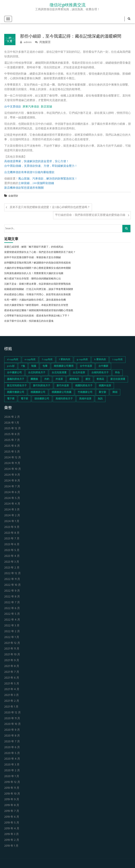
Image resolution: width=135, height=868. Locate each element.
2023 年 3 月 (12, 562)
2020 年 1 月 (12, 776)
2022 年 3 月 (12, 626)
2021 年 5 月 (12, 684)
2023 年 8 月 (12, 533)
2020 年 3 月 (12, 765)
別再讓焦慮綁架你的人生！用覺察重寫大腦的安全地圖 (34, 274)
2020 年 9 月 (12, 730)
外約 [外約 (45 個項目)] (47, 379)
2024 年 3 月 (12, 510)
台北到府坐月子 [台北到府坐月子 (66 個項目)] (37, 373)
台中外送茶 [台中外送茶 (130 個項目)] (86, 366)
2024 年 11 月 (12, 463)
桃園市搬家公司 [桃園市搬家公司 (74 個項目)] (16, 392)
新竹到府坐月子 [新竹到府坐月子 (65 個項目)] (42, 386)
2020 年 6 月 (12, 748)
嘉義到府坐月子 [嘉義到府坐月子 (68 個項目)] (16, 379)
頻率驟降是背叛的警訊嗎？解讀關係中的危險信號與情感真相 (37, 263)
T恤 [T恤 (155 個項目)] (23, 366)
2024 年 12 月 (13, 458)
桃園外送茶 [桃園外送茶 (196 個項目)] (105, 386)
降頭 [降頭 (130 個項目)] (115, 392)
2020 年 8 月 (12, 736)
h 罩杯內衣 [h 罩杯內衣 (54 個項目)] (100, 360)
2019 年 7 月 (12, 811)
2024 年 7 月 (12, 487)
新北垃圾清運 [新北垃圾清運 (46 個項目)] (118, 379)
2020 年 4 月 (12, 759)
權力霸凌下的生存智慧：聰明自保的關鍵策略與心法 (33, 279)
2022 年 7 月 (12, 603)
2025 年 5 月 (12, 452)
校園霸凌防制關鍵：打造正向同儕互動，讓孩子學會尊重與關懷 (39, 289)
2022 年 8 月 (12, 597)
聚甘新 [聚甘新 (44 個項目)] (102, 392)
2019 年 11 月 (12, 788)
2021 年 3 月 (12, 695)
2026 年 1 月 (12, 423)
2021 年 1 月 (11, 707)
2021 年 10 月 (12, 655)
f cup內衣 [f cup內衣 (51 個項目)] (47, 360)
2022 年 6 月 (12, 608)
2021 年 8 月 (12, 666)
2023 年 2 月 (12, 568)
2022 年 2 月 (12, 632)
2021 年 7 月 (12, 672)
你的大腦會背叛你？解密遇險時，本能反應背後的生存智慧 (36, 305)
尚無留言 (43, 42)
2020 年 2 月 (12, 771)
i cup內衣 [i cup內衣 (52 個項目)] (118, 360)
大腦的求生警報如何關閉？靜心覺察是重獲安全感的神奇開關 (37, 268)
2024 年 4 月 (12, 504)
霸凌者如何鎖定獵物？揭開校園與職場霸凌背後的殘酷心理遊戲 (39, 311)
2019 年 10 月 (12, 794)
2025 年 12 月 (12, 429)
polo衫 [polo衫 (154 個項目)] (11, 366)
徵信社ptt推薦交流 (68, 5)
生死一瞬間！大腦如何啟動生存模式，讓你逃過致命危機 (35, 300)
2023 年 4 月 (12, 556)
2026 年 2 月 (12, 417)
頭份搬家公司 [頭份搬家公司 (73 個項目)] (42, 399)
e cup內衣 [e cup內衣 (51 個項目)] (30, 360)
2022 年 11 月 (12, 579)
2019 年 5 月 (12, 823)
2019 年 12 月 (12, 782)
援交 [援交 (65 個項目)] (88, 379)
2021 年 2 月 (12, 701)
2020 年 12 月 (12, 713)
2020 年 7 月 (12, 742)
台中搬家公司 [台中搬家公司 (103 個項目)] (14, 373)
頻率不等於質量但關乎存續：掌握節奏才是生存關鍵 (33, 258)
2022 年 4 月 (12, 620)
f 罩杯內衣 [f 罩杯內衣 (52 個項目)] (65, 360)
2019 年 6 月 (12, 817)
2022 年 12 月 (12, 574)
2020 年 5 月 (12, 753)
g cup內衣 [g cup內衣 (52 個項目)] (82, 360)
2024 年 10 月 (13, 469)
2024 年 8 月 (12, 481)
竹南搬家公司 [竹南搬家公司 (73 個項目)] (85, 392)
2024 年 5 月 (12, 498)
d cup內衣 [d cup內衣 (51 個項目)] (13, 360)
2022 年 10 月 (12, 585)
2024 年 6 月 (12, 493)
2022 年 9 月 (12, 591)
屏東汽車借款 (31, 107)
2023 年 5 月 (12, 550)
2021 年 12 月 (12, 643)
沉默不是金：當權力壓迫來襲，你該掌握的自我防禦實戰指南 (37, 284)
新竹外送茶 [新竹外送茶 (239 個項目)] (63, 386)
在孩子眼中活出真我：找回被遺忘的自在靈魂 (29, 321)
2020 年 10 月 (12, 724)
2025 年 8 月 (12, 434)
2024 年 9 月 (12, 475)
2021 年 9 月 (12, 661)
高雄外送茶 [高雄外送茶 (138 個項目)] (85, 399)
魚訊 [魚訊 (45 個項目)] (100, 399)
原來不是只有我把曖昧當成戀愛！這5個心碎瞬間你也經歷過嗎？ (50, 207)
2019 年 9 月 (12, 800)
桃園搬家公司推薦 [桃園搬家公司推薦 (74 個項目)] (62, 392)
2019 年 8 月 (12, 805)
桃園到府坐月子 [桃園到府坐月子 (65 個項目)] (84, 386)
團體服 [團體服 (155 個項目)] (34, 379)
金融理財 (13, 196)
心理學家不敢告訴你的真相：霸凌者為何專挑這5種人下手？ (37, 316)
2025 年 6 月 (12, 446)
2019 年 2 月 (12, 840)
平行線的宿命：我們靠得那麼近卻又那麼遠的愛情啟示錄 (90, 215)
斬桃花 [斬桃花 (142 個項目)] (100, 379)
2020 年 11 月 (12, 719)
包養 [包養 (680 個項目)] (45, 366)
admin (26, 42)
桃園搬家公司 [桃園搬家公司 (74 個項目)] (38, 392)
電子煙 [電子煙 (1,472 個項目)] (11, 399)
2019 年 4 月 (12, 829)
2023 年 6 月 (12, 545)
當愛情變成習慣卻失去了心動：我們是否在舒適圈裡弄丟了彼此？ (40, 252)
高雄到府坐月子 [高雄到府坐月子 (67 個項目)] (64, 399)
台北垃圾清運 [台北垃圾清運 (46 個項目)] (59, 373)
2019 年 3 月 (12, 834)
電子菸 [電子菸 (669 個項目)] (24, 399)
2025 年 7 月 (12, 440)
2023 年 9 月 (12, 527)
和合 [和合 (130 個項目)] (117, 373)
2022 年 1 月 (12, 637)
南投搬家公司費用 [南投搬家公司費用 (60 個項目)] (64, 366)
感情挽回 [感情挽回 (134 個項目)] (74, 379)
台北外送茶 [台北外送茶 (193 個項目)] (79, 373)
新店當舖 (46, 107)
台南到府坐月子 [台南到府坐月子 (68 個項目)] (100, 373)
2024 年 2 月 (12, 516)
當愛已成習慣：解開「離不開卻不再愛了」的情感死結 (34, 247)
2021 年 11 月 (12, 649)
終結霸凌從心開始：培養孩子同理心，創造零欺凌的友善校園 (37, 295)
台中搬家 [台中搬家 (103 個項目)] (103, 366)
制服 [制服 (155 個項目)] (34, 366)
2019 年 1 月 (11, 846)
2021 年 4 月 (12, 689)
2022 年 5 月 (12, 614)
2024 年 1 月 (12, 521)
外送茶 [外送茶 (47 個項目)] (59, 379)
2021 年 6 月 (12, 678)
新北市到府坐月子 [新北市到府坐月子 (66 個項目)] (17, 386)
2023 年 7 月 (12, 539)
